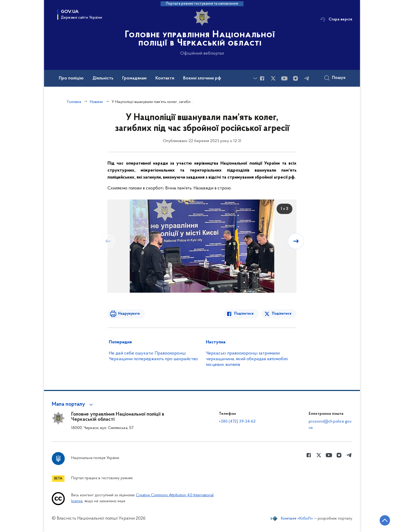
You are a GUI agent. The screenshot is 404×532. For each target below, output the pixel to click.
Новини (96, 102)
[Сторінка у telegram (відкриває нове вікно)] (307, 78)
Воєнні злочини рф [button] (202, 78)
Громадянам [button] (134, 78)
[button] (73, 404)
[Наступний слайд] (296, 241)
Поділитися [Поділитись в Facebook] (244, 314)
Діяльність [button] (103, 78)
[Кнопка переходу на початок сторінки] (385, 520)
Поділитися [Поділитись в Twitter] (282, 314)
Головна (74, 102)
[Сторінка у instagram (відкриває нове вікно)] (295, 78)
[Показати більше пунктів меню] (255, 78)
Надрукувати (129, 314)
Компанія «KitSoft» (297, 519)
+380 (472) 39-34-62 (237, 422)
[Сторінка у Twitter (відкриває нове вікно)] (273, 78)
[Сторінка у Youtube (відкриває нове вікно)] (284, 78)
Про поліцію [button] (71, 78)
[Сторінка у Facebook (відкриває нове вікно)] (262, 78)
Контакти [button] (165, 78)
